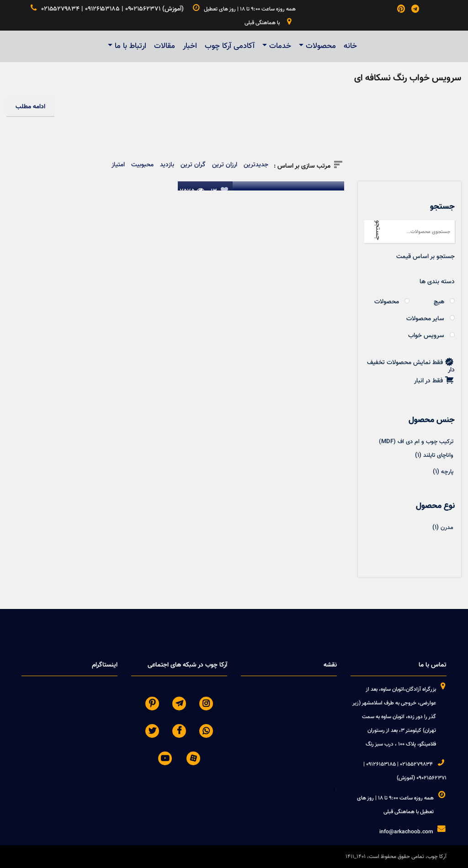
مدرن (447, 528)
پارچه (447, 472)
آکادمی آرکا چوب (230, 46)
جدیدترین (256, 165)
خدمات (280, 46)
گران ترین (193, 165)
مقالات (165, 46)
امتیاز (118, 165)
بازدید (167, 165)
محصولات (321, 46)
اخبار (190, 46)
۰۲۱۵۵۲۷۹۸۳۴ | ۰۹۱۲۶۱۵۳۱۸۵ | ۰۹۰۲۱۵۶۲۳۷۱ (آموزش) (108, 9)
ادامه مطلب (30, 107)
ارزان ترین (225, 165)
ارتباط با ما (130, 46)
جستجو (378, 230)
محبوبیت (142, 165)
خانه (350, 46)
